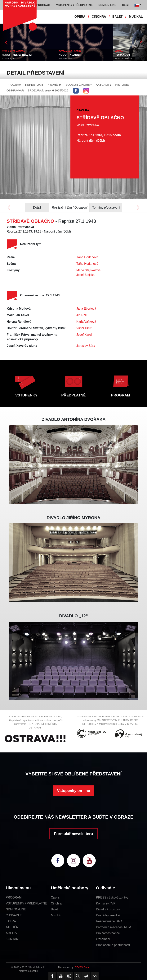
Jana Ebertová (86, 309)
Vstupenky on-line (73, 791)
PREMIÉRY (54, 85)
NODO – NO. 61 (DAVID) (17, 55)
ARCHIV (11, 933)
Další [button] (125, 5)
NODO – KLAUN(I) (70, 55)
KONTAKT (13, 939)
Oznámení (103, 939)
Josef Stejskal (86, 275)
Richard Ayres (9, 58)
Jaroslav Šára (86, 346)
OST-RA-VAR (15, 90)
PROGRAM (14, 85)
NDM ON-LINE (16, 909)
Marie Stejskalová (88, 270)
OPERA (80, 17)
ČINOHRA (99, 17)
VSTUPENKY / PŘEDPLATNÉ (26, 903)
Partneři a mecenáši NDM (114, 927)
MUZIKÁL (136, 17)
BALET (117, 17)
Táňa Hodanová (87, 257)
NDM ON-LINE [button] (107, 5)
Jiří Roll (81, 315)
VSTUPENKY (26, 395)
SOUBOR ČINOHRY (79, 85)
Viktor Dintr (84, 328)
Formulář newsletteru (73, 834)
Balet (54, 909)
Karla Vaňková (86, 322)
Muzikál (56, 915)
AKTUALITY (104, 85)
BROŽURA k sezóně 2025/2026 (48, 90)
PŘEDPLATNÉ (73, 395)
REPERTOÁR (34, 85)
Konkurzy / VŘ (106, 903)
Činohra (56, 903)
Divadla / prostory (108, 909)
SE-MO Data (82, 967)
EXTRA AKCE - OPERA (13, 51)
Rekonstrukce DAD (109, 921)
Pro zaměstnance (108, 933)
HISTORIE (122, 85)
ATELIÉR (12, 927)
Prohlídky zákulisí (108, 915)
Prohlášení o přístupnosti (113, 945)
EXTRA (11, 921)
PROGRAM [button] (43, 5)
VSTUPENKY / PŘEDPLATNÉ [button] (74, 5)
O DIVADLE (14, 915)
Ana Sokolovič (66, 58)
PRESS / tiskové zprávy (112, 897)
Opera (55, 897)
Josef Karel (84, 335)
